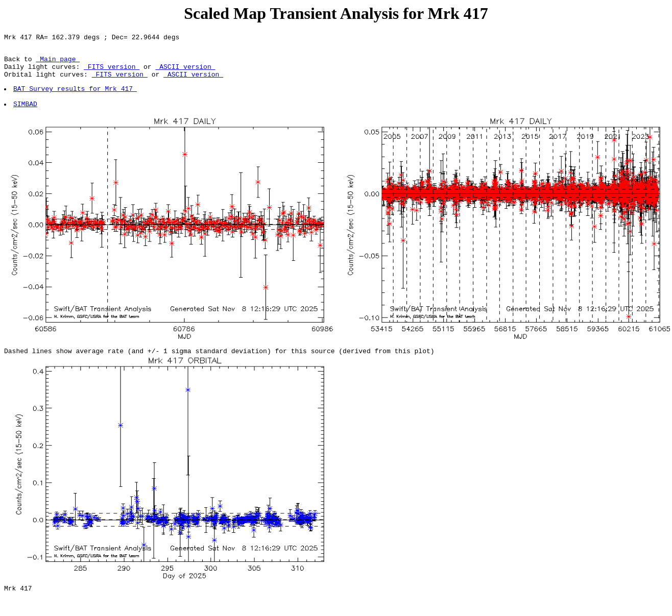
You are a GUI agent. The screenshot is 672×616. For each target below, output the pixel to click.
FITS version (112, 72)
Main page (58, 63)
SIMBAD (26, 116)
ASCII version (185, 72)
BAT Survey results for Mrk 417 (76, 97)
